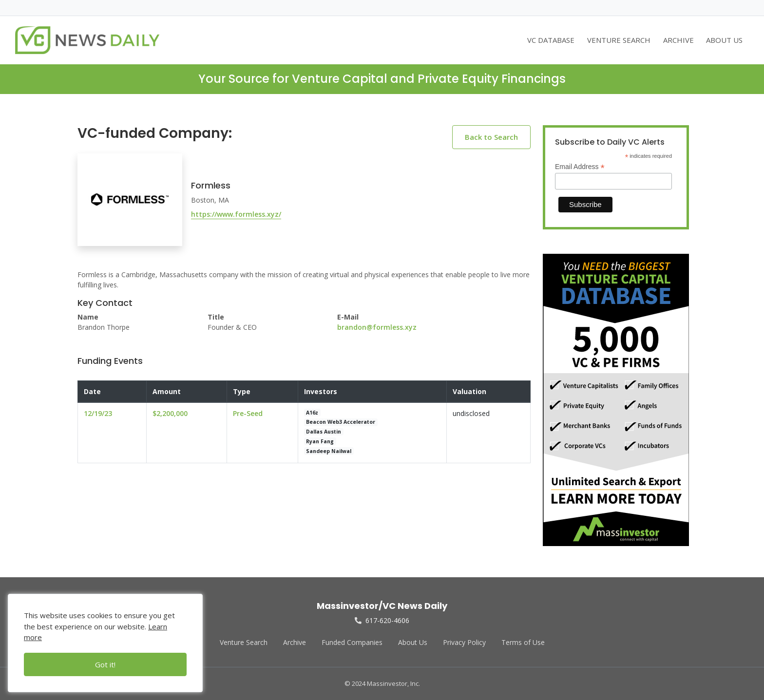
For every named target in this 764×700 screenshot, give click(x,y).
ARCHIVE (678, 40)
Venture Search (244, 642)
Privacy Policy (464, 642)
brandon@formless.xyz (377, 327)
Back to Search (491, 137)
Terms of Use (523, 642)
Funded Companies (352, 642)
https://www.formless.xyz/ (236, 214)
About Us (413, 642)
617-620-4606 (382, 620)
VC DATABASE (551, 40)
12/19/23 (98, 413)
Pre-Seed (248, 413)
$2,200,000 (170, 413)
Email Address (580, 167)
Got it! (105, 664)
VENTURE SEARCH (619, 40)
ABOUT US (724, 40)
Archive (295, 642)
